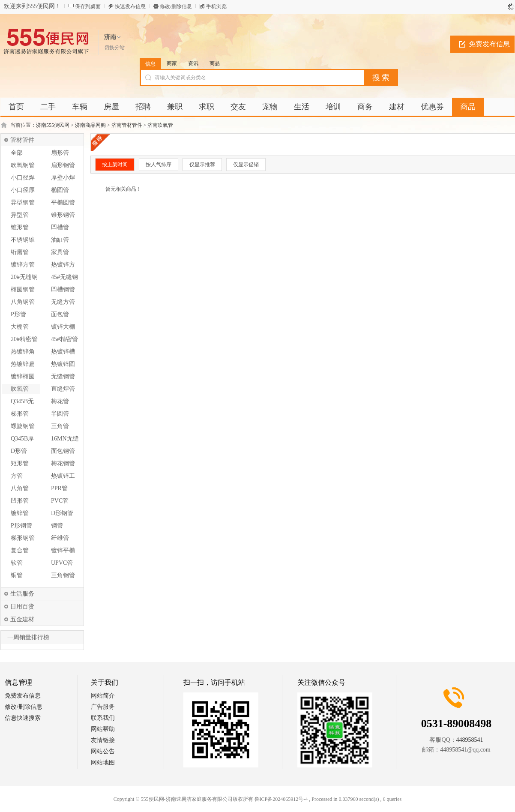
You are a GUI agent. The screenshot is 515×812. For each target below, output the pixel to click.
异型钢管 (23, 202)
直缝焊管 (63, 389)
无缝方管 (63, 302)
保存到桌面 (88, 6)
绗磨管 (20, 252)
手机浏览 (216, 6)
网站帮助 (103, 729)
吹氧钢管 (23, 165)
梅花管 (60, 401)
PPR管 (59, 488)
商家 (172, 63)
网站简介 (103, 696)
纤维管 (60, 538)
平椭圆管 (63, 202)
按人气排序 (159, 165)
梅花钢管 (63, 463)
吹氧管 (20, 389)
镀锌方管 (23, 265)
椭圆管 (60, 190)
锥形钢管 (63, 215)
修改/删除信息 (176, 6)
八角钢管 (23, 302)
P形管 (18, 314)
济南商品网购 (90, 125)
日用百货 (22, 607)
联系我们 (103, 718)
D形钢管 (62, 513)
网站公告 (103, 751)
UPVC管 (62, 563)
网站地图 (103, 763)
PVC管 (60, 501)
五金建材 (22, 619)
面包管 (60, 314)
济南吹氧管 (160, 125)
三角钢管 (63, 575)
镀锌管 (20, 513)
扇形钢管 (63, 165)
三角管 (60, 426)
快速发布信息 (130, 6)
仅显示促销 (246, 165)
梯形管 (20, 414)
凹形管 (20, 501)
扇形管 (60, 153)
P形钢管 (21, 526)
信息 (150, 64)
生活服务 (22, 594)
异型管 (20, 215)
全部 (17, 153)
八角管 (20, 488)
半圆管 (60, 414)
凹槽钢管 (63, 289)
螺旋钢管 (23, 426)
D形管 (19, 451)
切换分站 (114, 48)
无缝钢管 (63, 376)
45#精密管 (64, 339)
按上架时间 (115, 165)
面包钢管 (63, 451)
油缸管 (60, 240)
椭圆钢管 (23, 289)
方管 (17, 476)
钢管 (57, 526)
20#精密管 (24, 339)
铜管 (17, 575)
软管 (17, 563)
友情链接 (103, 740)
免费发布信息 (489, 44)
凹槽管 (60, 227)
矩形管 (20, 463)
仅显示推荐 (202, 165)
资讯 (193, 63)
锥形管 (20, 227)
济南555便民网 (53, 125)
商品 (215, 63)
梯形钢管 (23, 538)
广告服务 (103, 707)
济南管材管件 (127, 125)
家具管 (60, 252)
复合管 (20, 550)
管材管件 (22, 140)
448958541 (470, 740)
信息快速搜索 (23, 718)
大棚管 (20, 327)
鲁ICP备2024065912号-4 (281, 799)
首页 (16, 107)
